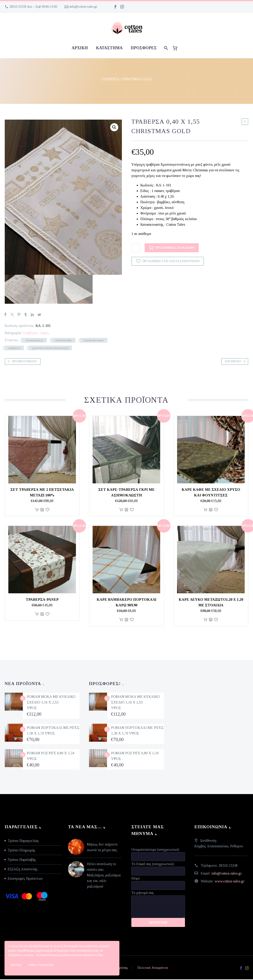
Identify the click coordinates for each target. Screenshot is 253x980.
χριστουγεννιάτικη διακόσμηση (50, 349)
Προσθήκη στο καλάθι (172, 248)
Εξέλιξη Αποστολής (23, 870)
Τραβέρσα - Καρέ (35, 334)
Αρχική (80, 48)
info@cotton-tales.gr (83, 7)
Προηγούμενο (21, 362)
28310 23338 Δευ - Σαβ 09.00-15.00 (33, 7)
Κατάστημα (109, 48)
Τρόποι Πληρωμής (22, 851)
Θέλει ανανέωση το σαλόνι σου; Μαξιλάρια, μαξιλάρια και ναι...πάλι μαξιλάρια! (104, 876)
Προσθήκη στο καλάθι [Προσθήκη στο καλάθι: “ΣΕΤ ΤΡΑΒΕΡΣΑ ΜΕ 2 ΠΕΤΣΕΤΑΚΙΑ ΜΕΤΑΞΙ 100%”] (37, 510)
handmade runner (94, 341)
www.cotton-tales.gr (230, 882)
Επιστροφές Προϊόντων (25, 879)
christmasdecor (34, 341)
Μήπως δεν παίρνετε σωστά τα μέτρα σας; (102, 848)
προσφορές (144, 48)
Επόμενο (236, 362)
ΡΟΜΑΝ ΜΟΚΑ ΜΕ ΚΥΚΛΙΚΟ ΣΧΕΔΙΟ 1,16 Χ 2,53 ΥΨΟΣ (51, 703)
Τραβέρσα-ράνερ (42, 600)
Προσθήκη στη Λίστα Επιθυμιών (168, 261)
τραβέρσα (14, 349)
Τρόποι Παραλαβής (22, 860)
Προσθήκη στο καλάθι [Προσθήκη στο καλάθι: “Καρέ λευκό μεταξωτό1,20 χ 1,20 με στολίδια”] (205, 620)
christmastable (64, 341)
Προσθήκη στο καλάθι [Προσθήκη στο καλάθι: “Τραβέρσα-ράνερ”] (37, 615)
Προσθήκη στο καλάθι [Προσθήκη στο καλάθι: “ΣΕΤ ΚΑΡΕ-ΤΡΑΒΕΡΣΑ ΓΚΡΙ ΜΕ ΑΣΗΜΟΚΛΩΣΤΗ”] (121, 510)
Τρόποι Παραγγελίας (23, 841)
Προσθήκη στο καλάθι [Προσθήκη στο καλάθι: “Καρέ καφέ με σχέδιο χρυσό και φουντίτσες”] (205, 510)
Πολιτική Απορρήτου (153, 968)
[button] (114, 127)
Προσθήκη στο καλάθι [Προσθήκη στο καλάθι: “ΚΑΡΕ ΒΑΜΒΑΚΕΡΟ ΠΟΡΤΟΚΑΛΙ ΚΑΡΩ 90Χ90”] (121, 620)
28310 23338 (228, 866)
